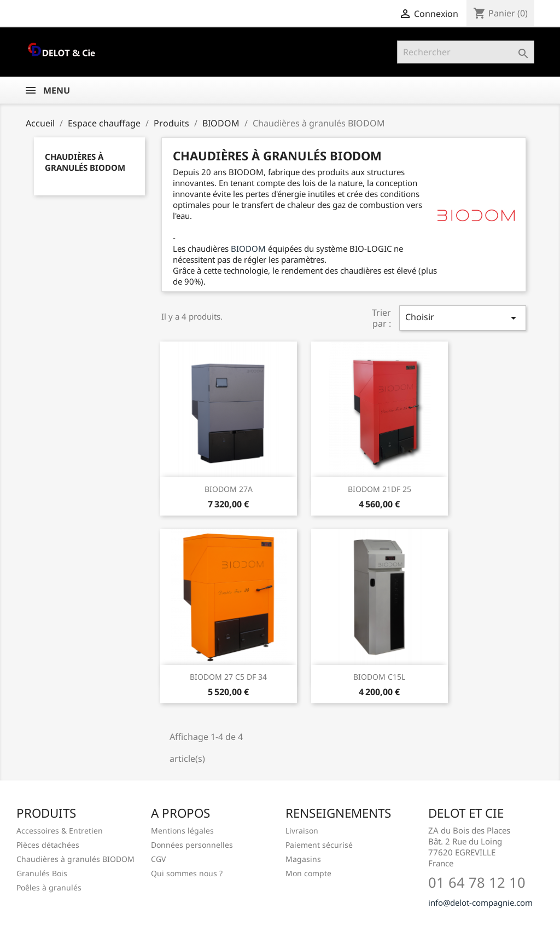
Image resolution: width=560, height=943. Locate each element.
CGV (158, 859)
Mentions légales (182, 831)
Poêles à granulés (49, 887)
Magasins (303, 859)
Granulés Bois (42, 873)
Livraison (302, 831)
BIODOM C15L (379, 677)
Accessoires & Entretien (60, 831)
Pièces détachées (48, 845)
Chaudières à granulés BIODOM (85, 162)
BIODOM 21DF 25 (380, 489)
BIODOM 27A (229, 489)
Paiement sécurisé (319, 845)
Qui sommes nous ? (187, 873)
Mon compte (308, 873)
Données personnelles (192, 845)
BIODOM (249, 248)
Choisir (463, 318)
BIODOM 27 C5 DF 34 (228, 677)
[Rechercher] (466, 52)
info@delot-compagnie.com (480, 902)
